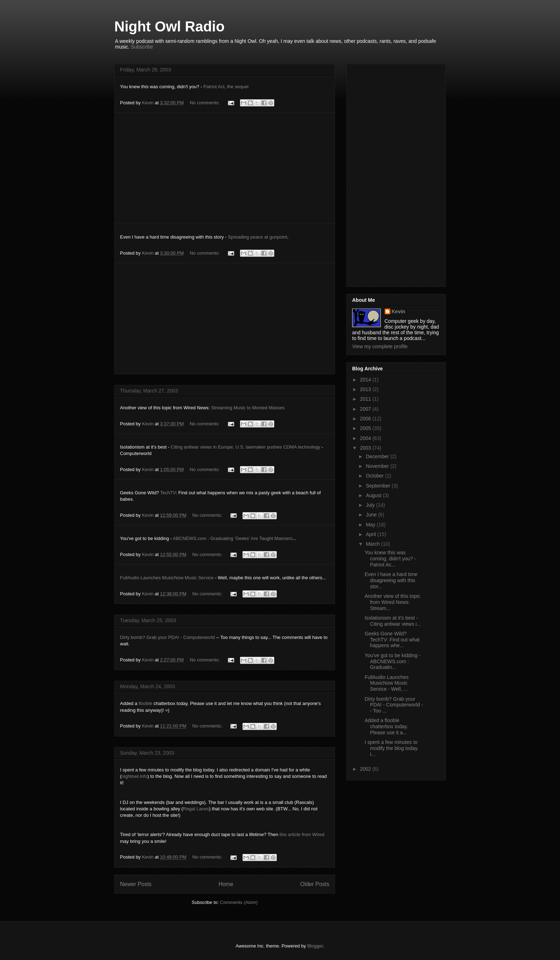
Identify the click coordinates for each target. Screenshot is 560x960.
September (379, 486)
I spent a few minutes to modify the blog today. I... (392, 748)
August (374, 495)
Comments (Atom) (239, 902)
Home (226, 884)
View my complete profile (380, 346)
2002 (366, 769)
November (378, 466)
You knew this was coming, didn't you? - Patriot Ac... (390, 559)
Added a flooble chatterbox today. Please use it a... (386, 726)
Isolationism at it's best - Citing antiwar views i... (393, 621)
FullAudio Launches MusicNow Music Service (167, 578)
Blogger (315, 946)
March (373, 544)
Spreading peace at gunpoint (257, 237)
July (371, 505)
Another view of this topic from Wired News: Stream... (392, 602)
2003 (366, 448)
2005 (366, 428)
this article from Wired (302, 834)
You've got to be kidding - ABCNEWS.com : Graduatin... (392, 661)
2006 (366, 419)
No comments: (205, 103)
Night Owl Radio (169, 26)
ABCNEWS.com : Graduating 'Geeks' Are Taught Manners (233, 538)
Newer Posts (136, 884)
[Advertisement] (225, 168)
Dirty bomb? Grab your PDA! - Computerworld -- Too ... (394, 705)
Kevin (399, 311)
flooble (145, 703)
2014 (366, 380)
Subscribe (142, 47)
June (372, 515)
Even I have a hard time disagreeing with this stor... (391, 580)
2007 (366, 409)
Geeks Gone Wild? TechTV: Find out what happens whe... (392, 640)
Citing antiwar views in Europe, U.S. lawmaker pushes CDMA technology (246, 447)
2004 (366, 438)
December (378, 456)
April (371, 534)
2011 (366, 399)
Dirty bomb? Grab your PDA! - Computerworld (167, 637)
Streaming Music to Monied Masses (248, 408)
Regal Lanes (196, 809)
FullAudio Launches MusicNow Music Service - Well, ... (387, 683)
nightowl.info (134, 776)
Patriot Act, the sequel (226, 87)
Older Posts (315, 884)
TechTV (168, 493)
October (375, 476)
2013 (366, 389)
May (371, 525)
